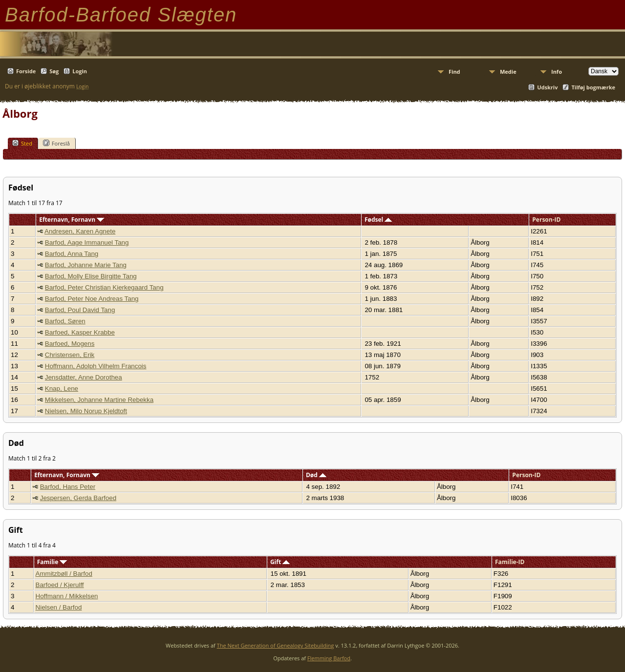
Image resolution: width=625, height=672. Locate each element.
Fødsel (378, 220)
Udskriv (547, 87)
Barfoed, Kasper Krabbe (80, 332)
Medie (508, 72)
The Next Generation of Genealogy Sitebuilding (276, 645)
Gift (280, 562)
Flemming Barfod (329, 658)
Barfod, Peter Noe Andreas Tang (92, 299)
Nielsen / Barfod (59, 607)
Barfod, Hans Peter (68, 487)
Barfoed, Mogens (70, 344)
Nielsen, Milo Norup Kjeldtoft (86, 411)
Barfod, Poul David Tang (80, 310)
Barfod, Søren (65, 321)
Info (557, 72)
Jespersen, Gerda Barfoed (78, 498)
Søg (54, 71)
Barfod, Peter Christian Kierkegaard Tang (104, 287)
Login (80, 71)
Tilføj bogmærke (593, 87)
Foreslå (56, 143)
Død (316, 475)
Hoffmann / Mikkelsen (67, 596)
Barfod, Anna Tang (72, 254)
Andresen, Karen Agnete (80, 231)
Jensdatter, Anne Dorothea (84, 377)
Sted (22, 143)
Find (454, 72)
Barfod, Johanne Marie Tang (86, 265)
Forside (26, 71)
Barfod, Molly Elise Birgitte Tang (91, 276)
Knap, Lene (62, 388)
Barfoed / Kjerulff (60, 585)
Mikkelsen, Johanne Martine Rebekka (99, 400)
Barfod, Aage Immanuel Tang (87, 242)
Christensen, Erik (70, 355)
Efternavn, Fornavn (72, 220)
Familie (52, 562)
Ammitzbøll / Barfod (64, 574)
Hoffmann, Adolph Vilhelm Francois (96, 366)
